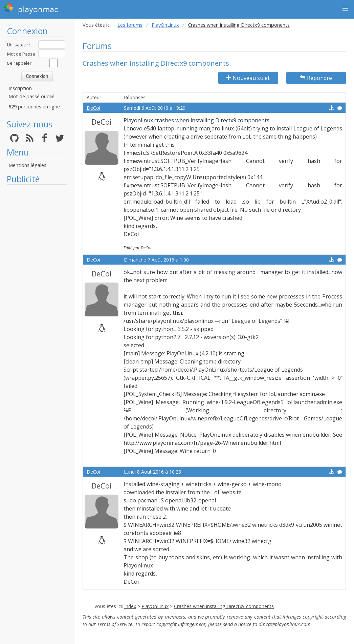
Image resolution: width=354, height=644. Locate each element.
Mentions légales (27, 165)
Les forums (130, 25)
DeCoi (93, 108)
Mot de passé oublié (31, 96)
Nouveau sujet (248, 78)
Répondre (316, 78)
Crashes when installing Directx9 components (224, 606)
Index (130, 606)
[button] (345, 9)
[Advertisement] (37, 290)
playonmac (31, 8)
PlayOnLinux (165, 25)
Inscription (20, 88)
